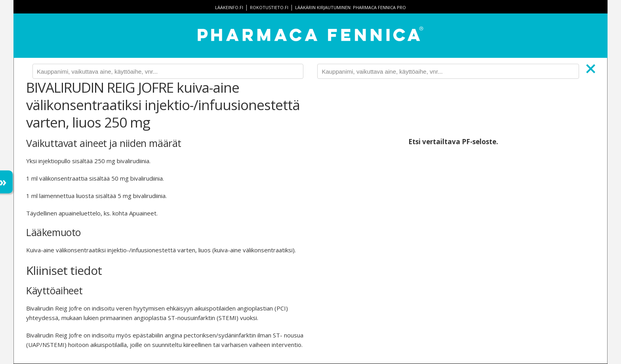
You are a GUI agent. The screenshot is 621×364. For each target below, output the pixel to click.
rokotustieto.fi (269, 7)
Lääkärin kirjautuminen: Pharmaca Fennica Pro (351, 7)
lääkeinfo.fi (229, 7)
